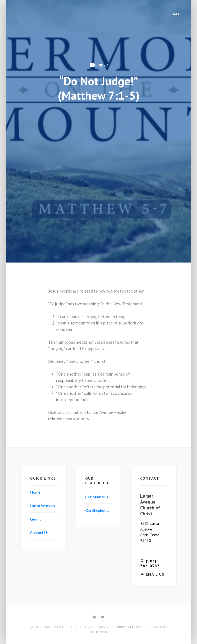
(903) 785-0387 (150, 563)
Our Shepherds (97, 510)
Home (35, 492)
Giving (35, 519)
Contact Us (39, 532)
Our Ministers (97, 497)
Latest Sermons (43, 506)
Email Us (155, 574)
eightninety (98, 632)
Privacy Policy (129, 627)
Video (98, 65)
